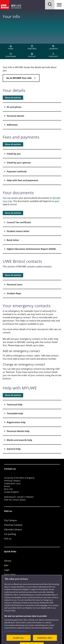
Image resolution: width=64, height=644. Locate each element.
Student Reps (14, 293)
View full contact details (15, 500)
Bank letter (13, 240)
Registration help (16, 422)
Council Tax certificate (19, 222)
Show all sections (13, 98)
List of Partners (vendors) (16, 637)
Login (7, 570)
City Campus (10, 520)
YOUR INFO (53, 55)
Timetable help (15, 413)
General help (14, 449)
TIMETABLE (32, 47)
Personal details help (18, 431)
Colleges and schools (15, 579)
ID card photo (14, 107)
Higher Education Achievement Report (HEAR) (31, 249)
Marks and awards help (19, 440)
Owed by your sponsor (19, 163)
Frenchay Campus (13, 525)
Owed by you (14, 154)
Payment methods (17, 171)
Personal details (15, 116)
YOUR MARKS (11, 55)
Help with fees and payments (23, 180)
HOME (11, 47)
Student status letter (18, 231)
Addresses (12, 125)
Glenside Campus (13, 529)
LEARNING (53, 47)
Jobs (6, 565)
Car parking (10, 534)
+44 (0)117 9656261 (25, 497)
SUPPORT (32, 55)
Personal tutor (15, 285)
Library (8, 561)
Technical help (15, 405)
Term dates (10, 574)
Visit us (8, 539)
